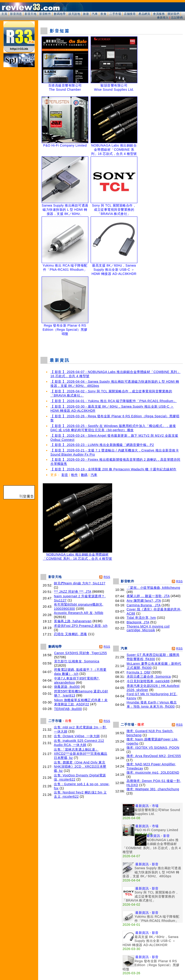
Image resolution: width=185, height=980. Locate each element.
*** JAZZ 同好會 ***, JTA (72, 592)
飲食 (103, 14)
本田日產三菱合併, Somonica (149, 676)
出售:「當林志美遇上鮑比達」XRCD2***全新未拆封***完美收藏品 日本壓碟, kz (81, 754)
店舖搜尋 (130, 14)
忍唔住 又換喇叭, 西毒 (71, 634)
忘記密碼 (177, 18)
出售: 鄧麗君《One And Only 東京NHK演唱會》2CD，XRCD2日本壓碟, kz (80, 767)
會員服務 (159, 14)
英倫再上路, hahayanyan (73, 621)
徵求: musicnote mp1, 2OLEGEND (153, 773)
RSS (107, 577)
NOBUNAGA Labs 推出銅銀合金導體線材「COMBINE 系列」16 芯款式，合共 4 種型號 (77, 555)
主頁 (4, 14)
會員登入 (163, 18)
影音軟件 (45, 14)
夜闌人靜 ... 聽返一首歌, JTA (148, 596)
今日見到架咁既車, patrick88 (148, 681)
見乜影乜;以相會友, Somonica (77, 661)
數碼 (84, 475)
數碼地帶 (60, 14)
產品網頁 (144, 14)
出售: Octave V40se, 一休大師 (77, 736)
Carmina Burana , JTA (144, 605)
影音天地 (31, 14)
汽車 (95, 14)
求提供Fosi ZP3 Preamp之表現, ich (81, 626)
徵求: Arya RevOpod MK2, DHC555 (154, 756)
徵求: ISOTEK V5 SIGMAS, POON (153, 748)
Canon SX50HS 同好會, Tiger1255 (81, 653)
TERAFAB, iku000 (68, 709)
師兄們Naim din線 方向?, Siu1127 (80, 583)
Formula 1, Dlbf (139, 672)
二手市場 (115, 14)
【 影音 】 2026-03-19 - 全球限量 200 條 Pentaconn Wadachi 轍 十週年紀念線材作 (113, 469)
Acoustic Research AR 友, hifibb (79, 613)
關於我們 (173, 14)
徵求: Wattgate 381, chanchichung (153, 789)
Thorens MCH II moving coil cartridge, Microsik (148, 628)
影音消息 (16, 14)
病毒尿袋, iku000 (67, 687)
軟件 (75, 475)
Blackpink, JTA (138, 622)
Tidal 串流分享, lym (141, 618)
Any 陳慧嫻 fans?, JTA (144, 601)
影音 (65, 475)
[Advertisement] (112, 345)
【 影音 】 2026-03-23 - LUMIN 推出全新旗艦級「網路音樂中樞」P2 (102, 445)
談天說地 (74, 14)
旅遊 (86, 14)
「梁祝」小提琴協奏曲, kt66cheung (153, 588)
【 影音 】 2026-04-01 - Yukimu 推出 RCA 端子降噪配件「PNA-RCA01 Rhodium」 (114, 401)
